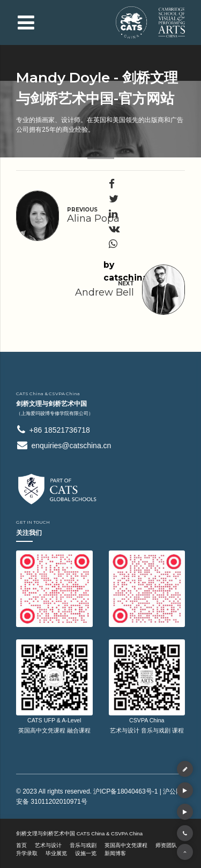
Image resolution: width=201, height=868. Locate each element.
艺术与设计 (48, 845)
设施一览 (86, 853)
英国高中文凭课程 (126, 845)
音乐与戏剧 (83, 845)
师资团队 (166, 845)
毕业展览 (56, 853)
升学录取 (27, 853)
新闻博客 (115, 853)
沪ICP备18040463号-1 (125, 791)
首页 (21, 845)
